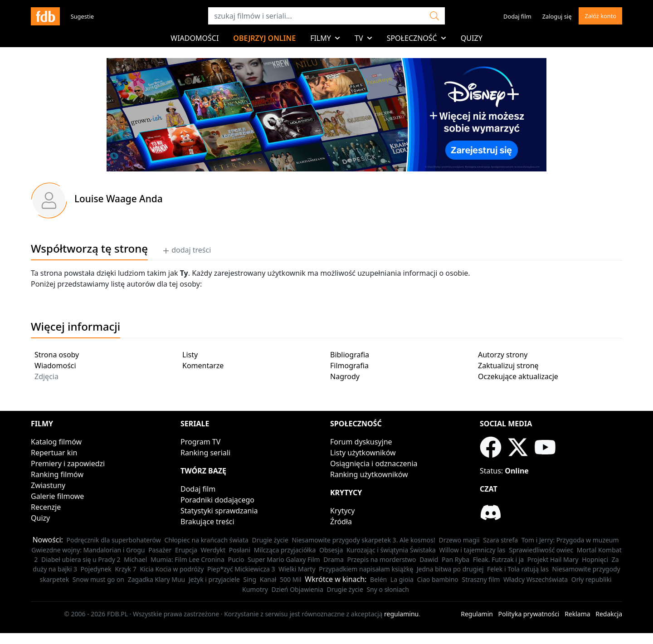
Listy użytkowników (363, 453)
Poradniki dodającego (217, 500)
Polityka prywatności (529, 614)
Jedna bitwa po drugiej (450, 569)
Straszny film (481, 579)
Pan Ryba (456, 559)
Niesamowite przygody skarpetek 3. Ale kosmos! (363, 540)
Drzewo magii (459, 540)
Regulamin (477, 614)
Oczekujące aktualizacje (518, 376)
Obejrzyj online (264, 38)
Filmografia (349, 366)
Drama (334, 559)
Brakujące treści (207, 522)
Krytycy (342, 511)
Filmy (325, 38)
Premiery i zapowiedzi (68, 463)
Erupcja (186, 550)
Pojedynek (96, 569)
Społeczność (417, 38)
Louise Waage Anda (119, 199)
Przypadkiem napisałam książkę (366, 569)
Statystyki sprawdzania (219, 511)
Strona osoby (57, 355)
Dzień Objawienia (297, 589)
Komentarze (203, 366)
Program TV (200, 442)
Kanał (268, 579)
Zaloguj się (557, 16)
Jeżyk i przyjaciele (214, 579)
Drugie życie (270, 540)
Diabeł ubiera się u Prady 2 (81, 559)
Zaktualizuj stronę (508, 366)
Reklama (577, 614)
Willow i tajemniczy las (473, 550)
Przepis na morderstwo (381, 559)
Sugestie (82, 16)
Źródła (341, 522)
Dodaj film (517, 16)
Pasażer (160, 550)
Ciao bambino (438, 579)
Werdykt (213, 550)
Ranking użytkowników (369, 474)
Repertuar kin (54, 453)
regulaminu (401, 614)
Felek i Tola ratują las (518, 569)
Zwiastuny (48, 485)
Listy (190, 355)
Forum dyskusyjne (361, 442)
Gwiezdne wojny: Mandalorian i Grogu (88, 550)
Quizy (472, 38)
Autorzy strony (503, 355)
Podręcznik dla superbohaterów (114, 540)
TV (363, 38)
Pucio (236, 559)
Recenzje (46, 507)
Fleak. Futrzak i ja (499, 559)
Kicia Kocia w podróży (172, 569)
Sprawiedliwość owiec (541, 550)
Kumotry (255, 589)
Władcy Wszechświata (536, 579)
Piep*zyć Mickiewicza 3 (241, 569)
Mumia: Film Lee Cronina (188, 559)
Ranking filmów (57, 474)
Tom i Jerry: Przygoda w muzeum (570, 540)
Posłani (240, 550)
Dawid (429, 559)
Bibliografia (350, 355)
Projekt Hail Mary (553, 559)
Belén (378, 579)
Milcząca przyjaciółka (285, 550)
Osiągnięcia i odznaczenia (374, 463)
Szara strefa (500, 540)
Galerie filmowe (57, 496)
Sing (250, 579)
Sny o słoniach (388, 589)
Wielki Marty (297, 569)
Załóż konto (600, 16)
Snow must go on (98, 579)
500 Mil (291, 579)
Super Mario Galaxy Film (284, 559)
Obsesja (331, 550)
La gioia (402, 579)
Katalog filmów (56, 442)
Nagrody (345, 376)
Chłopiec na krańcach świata (206, 540)
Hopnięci (595, 559)
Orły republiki (592, 579)
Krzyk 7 (125, 569)
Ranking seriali (205, 453)
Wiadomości (195, 38)
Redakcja (609, 614)
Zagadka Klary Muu (157, 579)
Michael (135, 559)
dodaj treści (187, 250)
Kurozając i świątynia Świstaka (391, 550)
